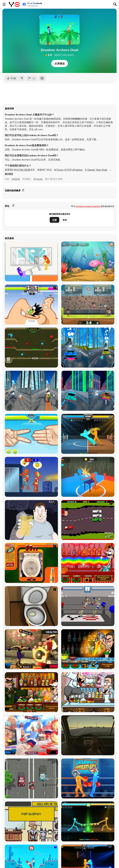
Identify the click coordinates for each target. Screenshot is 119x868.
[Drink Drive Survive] (31, 778)
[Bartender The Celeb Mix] (31, 692)
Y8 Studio (38, 179)
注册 (54, 220)
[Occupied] (31, 821)
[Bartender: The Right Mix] (88, 563)
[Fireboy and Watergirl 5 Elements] (31, 348)
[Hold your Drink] (31, 520)
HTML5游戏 (23, 170)
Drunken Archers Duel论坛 (88, 206)
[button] (9, 174)
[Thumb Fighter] (31, 305)
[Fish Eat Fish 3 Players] (88, 261)
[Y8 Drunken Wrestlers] (88, 778)
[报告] (32, 78)
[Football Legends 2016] (88, 305)
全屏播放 (60, 64)
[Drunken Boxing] (88, 434)
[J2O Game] (31, 563)
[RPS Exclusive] (31, 434)
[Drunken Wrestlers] (88, 606)
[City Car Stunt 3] (88, 348)
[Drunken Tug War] (88, 821)
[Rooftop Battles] (31, 477)
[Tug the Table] (31, 261)
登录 (65, 220)
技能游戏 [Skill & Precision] (16, 179)
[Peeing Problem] (31, 606)
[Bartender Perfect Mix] (88, 649)
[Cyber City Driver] (88, 391)
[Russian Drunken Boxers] (31, 735)
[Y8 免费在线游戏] (14, 4)
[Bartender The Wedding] (88, 692)
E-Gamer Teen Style (96, 170)
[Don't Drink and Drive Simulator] (88, 735)
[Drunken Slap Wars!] (88, 477)
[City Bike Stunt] (31, 391)
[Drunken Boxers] (31, 649)
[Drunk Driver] (88, 520)
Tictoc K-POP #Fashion (70, 170)
